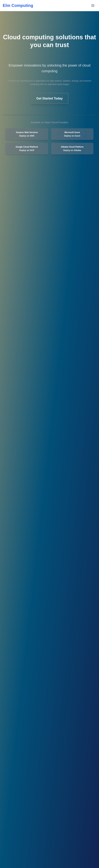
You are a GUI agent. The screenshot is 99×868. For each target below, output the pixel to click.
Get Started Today (50, 98)
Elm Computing (18, 5)
